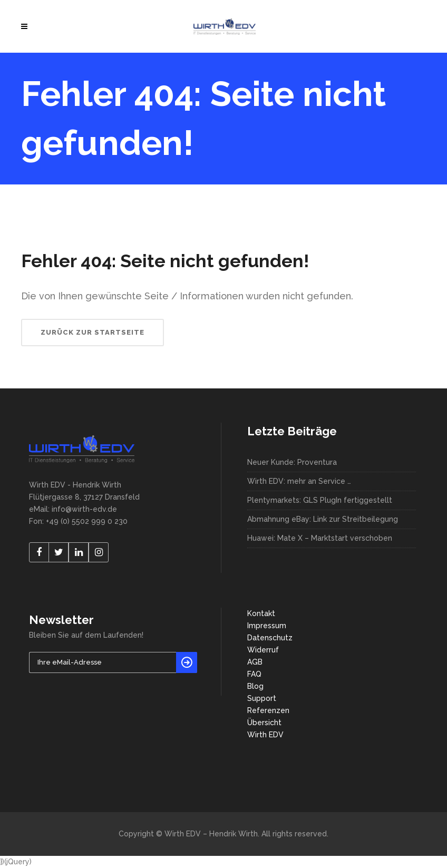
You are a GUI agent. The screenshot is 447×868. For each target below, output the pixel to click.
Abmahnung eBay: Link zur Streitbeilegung (323, 519)
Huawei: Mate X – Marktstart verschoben (320, 538)
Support (262, 698)
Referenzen (268, 710)
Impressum (267, 626)
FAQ (254, 674)
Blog (255, 686)
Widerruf (263, 650)
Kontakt (261, 613)
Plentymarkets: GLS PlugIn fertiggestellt (320, 500)
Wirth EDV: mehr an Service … (299, 481)
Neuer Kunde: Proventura (292, 462)
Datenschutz (270, 638)
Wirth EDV (265, 735)
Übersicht (264, 723)
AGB (255, 662)
